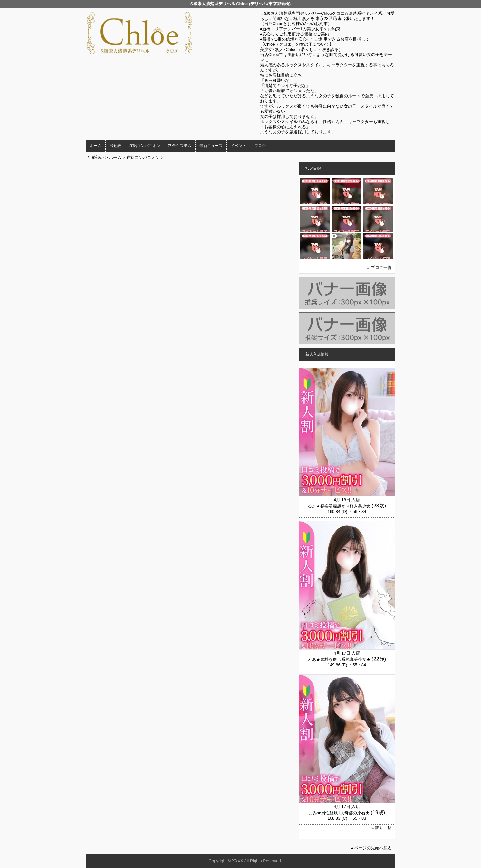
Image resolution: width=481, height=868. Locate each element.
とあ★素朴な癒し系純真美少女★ (339, 659)
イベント (238, 146)
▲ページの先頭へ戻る (371, 848)
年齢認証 (96, 157)
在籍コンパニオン (145, 146)
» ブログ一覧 (380, 268)
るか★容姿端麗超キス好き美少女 (339, 506)
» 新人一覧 (382, 828)
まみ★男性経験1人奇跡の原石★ (339, 813)
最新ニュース (211, 146)
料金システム (180, 146)
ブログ (260, 146)
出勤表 (115, 146)
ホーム (96, 146)
